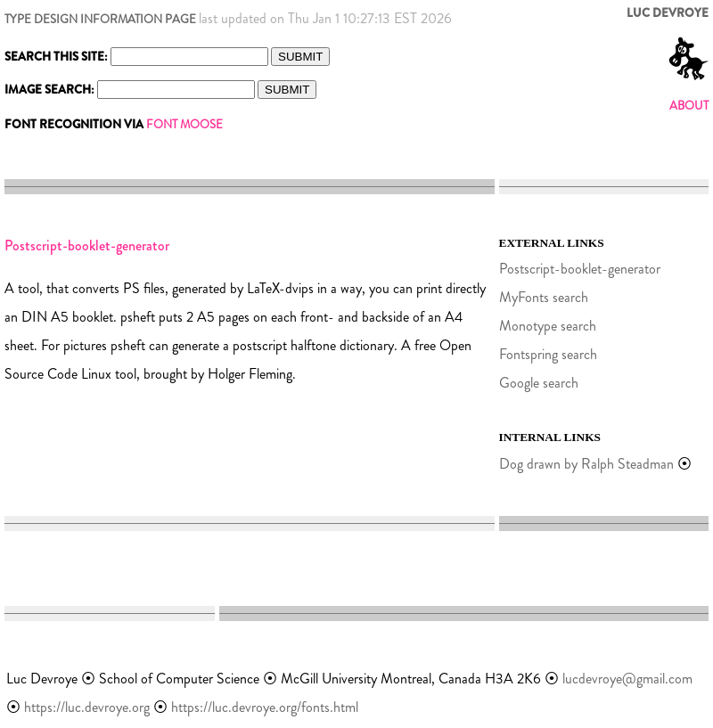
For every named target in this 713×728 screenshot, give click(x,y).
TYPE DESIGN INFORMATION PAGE (100, 19)
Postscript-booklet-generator (580, 269)
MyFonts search (544, 297)
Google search (539, 383)
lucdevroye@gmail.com (627, 679)
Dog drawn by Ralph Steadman (586, 464)
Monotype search (548, 326)
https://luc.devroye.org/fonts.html (265, 707)
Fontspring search (548, 354)
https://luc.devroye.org (87, 707)
